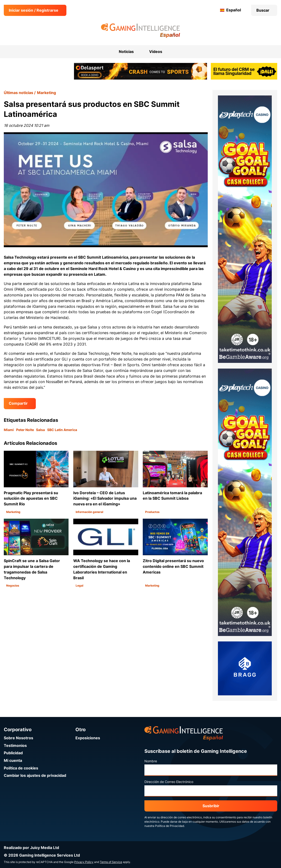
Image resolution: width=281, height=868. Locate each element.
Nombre (151, 761)
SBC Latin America (62, 430)
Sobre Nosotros (18, 738)
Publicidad (13, 753)
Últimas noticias (18, 93)
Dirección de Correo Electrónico (169, 782)
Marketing (46, 93)
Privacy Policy (84, 862)
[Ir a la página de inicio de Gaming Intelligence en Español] (140, 31)
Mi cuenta (13, 761)
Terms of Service (111, 862)
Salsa (40, 430)
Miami (9, 430)
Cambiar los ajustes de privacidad (35, 776)
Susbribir (211, 806)
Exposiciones (88, 738)
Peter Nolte (25, 430)
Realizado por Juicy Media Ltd (31, 848)
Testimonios (15, 746)
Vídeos (156, 52)
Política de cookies (21, 768)
